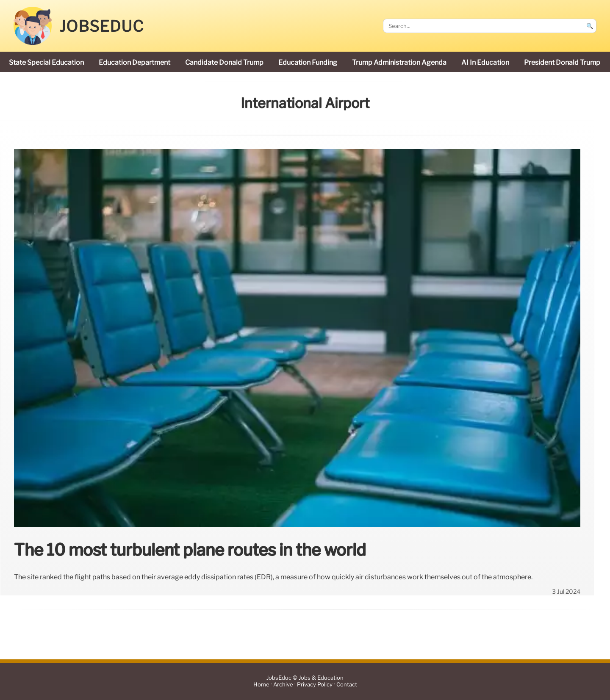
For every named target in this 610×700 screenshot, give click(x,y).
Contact (347, 685)
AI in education (485, 62)
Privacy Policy (315, 685)
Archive (283, 685)
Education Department (134, 62)
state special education (46, 62)
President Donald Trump (562, 62)
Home (261, 685)
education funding (308, 62)
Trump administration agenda (399, 62)
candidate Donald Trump (224, 62)
